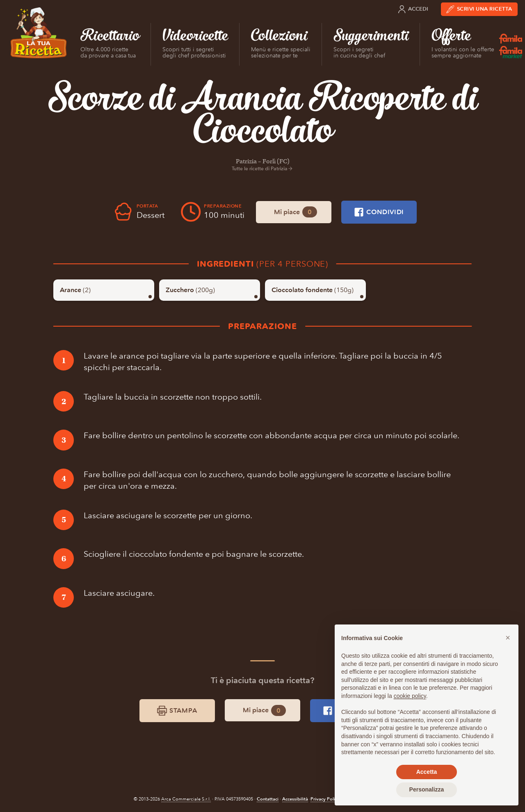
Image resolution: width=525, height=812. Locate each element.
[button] (508, 638)
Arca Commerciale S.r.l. (186, 799)
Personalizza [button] (427, 789)
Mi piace (296, 212)
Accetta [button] (427, 772)
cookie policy (410, 696)
